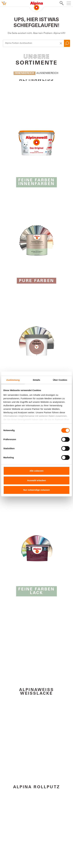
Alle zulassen (36, 471)
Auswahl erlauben (36, 480)
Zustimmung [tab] (13, 380)
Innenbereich (24, 73)
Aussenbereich (47, 73)
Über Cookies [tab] (60, 380)
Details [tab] (36, 380)
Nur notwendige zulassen (37, 490)
